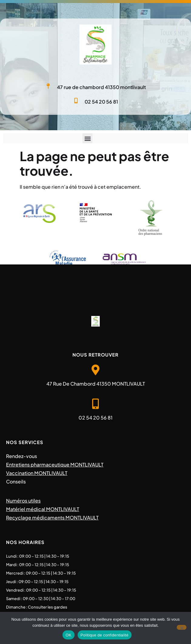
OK (68, 635)
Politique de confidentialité (105, 635)
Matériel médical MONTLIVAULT (43, 509)
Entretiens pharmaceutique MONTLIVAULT (55, 465)
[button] (87, 138)
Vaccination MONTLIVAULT (37, 473)
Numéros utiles (23, 501)
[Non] (182, 627)
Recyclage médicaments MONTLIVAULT (52, 518)
